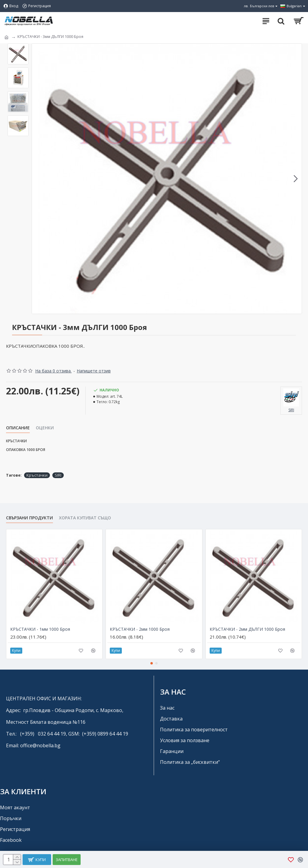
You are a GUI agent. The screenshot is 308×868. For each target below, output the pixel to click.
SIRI (58, 475)
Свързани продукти (29, 518)
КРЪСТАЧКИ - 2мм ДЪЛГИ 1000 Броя (247, 629)
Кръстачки (37, 475)
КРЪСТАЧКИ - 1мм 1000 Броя (40, 629)
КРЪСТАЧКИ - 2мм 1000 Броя (140, 629)
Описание (18, 428)
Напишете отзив (94, 371)
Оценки (45, 428)
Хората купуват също (85, 518)
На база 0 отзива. (53, 371)
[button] (296, 179)
